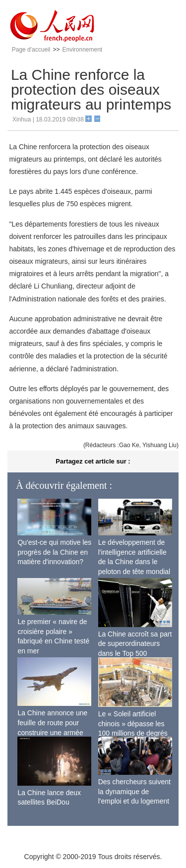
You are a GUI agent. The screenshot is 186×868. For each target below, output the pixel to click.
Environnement (82, 50)
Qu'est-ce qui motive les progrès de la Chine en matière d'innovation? (54, 552)
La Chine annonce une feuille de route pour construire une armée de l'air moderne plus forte (52, 732)
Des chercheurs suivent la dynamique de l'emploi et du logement (134, 791)
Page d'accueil (31, 50)
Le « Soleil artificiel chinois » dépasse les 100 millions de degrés (133, 723)
